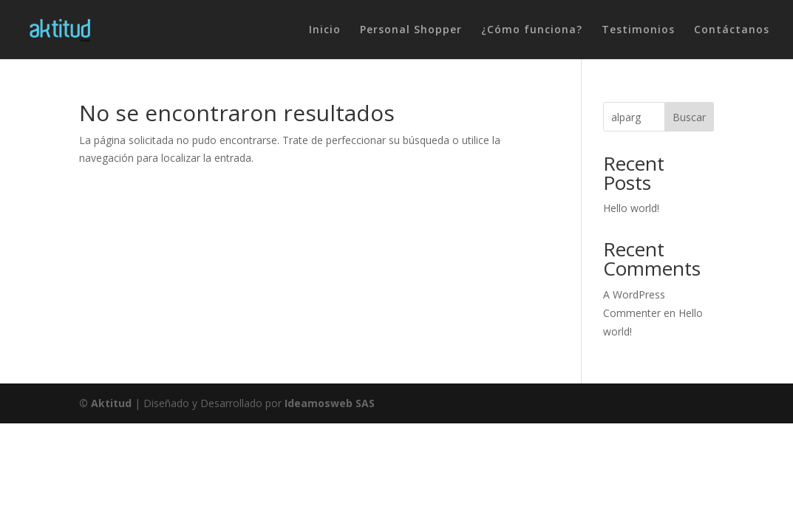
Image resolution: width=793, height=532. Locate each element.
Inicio (325, 30)
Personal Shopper (411, 30)
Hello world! (631, 208)
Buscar (689, 117)
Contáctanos (732, 30)
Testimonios (638, 30)
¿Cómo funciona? (532, 30)
